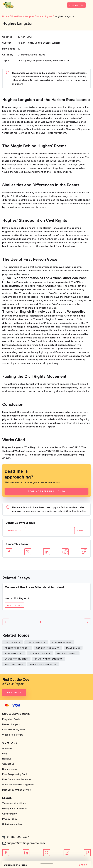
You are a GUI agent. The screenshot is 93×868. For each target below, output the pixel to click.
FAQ (5, 754)
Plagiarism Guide (11, 719)
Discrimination (62, 643)
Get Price (14, 693)
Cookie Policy (9, 814)
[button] (41, 622)
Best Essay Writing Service (17, 790)
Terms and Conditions (14, 803)
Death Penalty (36, 643)
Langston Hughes (41, 61)
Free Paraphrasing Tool (14, 774)
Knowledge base (16, 714)
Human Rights (25, 43)
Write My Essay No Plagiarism (18, 785)
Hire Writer (76, 5)
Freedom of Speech (17, 648)
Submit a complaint (12, 824)
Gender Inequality (48, 648)
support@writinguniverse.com (26, 843)
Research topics (11, 725)
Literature (23, 55)
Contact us (8, 764)
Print (81, 531)
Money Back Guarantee (15, 809)
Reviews (7, 759)
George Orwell (67, 654)
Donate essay (10, 769)
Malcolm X (73, 648)
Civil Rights (24, 61)
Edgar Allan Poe (40, 654)
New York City (61, 61)
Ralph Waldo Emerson (49, 659)
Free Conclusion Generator (17, 780)
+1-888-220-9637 (18, 837)
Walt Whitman (14, 664)
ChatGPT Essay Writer (14, 730)
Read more (14, 605)
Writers (56, 43)
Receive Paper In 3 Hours (46, 491)
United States (42, 43)
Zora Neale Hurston (43, 664)
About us (7, 748)
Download (16, 531)
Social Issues (38, 55)
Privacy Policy (10, 819)
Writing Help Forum (12, 735)
